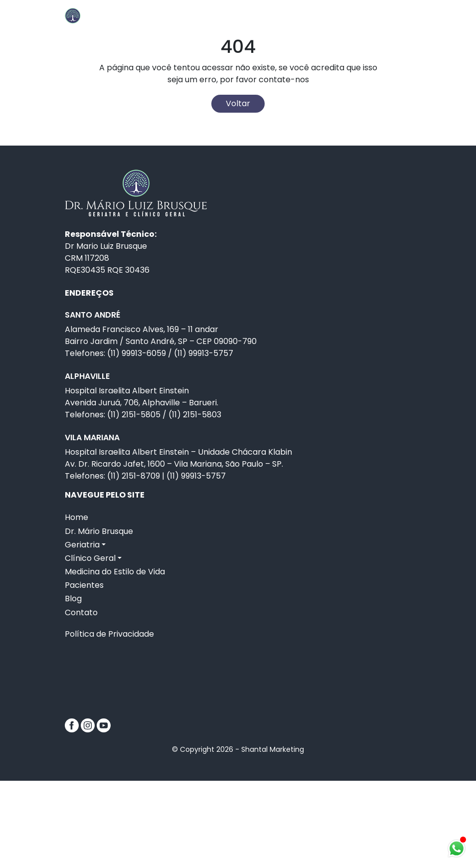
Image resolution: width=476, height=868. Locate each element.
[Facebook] (73, 812)
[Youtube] (104, 812)
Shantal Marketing (273, 837)
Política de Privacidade (109, 721)
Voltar (238, 191)
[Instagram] (89, 812)
